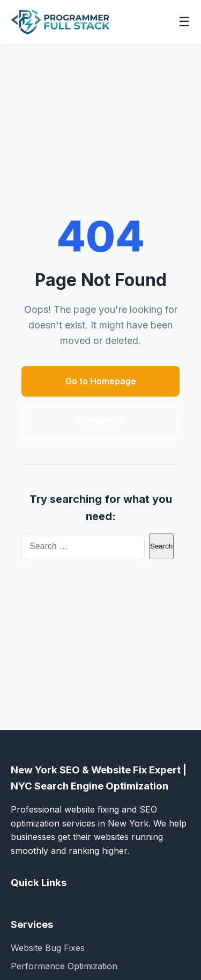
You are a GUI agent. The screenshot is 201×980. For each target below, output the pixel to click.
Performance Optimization (64, 966)
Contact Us (101, 421)
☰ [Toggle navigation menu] (184, 22)
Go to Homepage (101, 381)
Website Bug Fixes (48, 948)
